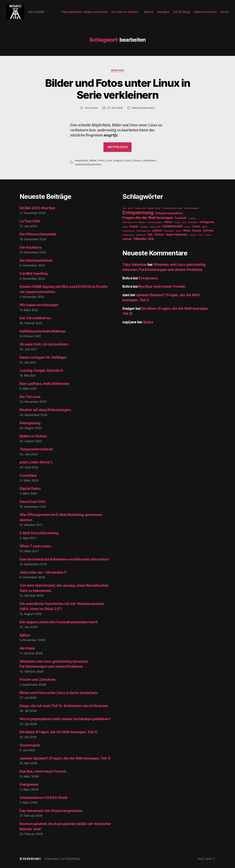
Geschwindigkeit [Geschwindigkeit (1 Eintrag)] (155, 222)
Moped (149, 12)
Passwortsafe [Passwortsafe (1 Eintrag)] (128, 231)
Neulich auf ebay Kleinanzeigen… (46, 410)
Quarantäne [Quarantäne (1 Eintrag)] (169, 231)
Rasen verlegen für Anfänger (43, 357)
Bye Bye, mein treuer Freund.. (43, 771)
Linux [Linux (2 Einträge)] (196, 226)
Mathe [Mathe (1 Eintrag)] (204, 227)
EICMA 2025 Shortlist (37, 208)
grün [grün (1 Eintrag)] (184, 222)
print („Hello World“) (36, 462)
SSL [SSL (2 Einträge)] (150, 235)
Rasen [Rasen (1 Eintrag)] (179, 231)
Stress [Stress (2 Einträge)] (159, 235)
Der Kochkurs (31, 247)
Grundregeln (30, 745)
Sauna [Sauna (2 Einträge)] (197, 230)
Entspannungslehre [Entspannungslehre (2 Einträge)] (169, 213)
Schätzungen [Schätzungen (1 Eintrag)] (128, 235)
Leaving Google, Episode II (41, 370)
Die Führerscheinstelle (38, 234)
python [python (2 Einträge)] (157, 230)
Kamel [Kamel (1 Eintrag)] (125, 227)
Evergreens (29, 784)
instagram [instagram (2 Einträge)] (207, 222)
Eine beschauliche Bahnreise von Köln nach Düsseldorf (64, 559)
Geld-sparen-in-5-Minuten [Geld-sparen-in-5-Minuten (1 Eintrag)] (134, 222)
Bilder (93, 160)
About (224, 12)
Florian (94, 108)
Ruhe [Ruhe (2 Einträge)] (187, 230)
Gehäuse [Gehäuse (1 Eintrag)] (192, 218)
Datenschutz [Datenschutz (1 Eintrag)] (140, 208)
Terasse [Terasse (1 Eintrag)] (193, 235)
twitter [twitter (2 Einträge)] (127, 239)
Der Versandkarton (35, 318)
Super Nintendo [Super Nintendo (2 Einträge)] (177, 235)
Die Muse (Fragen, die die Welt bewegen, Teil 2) (59, 732)
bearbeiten (81, 160)
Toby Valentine (135, 265)
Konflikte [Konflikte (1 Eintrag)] (144, 227)
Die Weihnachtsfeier (36, 260)
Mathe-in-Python (205, 12)
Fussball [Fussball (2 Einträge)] (180, 218)
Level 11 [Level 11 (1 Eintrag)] (187, 227)
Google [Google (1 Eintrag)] (177, 222)
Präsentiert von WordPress (62, 859)
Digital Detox (30, 489)
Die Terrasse (30, 397)
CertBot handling (34, 274)
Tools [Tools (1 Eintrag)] (201, 235)
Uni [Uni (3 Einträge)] (151, 239)
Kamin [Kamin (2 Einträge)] (134, 226)
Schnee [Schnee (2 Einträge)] (208, 230)
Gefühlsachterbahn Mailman (43, 331)
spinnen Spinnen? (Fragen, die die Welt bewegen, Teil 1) (65, 758)
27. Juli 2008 (115, 108)
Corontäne (28, 475)
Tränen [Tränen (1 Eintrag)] (208, 235)
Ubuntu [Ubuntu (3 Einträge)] (140, 239)
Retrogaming (30, 423)
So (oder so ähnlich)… (126, 12)
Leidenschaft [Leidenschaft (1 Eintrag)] (155, 227)
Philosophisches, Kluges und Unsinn (84, 12)
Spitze (25, 635)
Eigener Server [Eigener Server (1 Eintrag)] (154, 208)
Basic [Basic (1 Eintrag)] (131, 208)
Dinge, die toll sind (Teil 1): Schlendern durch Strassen (64, 706)
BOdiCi (36, 859)
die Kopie (27, 648)
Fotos (101, 160)
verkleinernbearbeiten (88, 164)
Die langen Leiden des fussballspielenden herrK (59, 622)
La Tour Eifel (30, 221)
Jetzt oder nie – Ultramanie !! (43, 572)
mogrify (118, 160)
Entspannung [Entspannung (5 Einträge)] (138, 212)
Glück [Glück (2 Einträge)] (168, 222)
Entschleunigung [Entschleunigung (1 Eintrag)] (191, 208)
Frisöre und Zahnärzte (38, 680)
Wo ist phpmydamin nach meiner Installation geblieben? (65, 719)
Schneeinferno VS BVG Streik (44, 798)
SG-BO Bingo (182, 12)
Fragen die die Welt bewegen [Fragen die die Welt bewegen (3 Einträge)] (148, 218)
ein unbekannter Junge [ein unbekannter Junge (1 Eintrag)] (172, 208)
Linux (109, 160)
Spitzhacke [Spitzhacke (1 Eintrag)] (141, 235)
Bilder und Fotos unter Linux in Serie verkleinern (118, 89)
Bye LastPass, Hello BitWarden (44, 384)
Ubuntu (137, 160)
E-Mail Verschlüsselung (39, 533)
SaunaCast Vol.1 (33, 502)
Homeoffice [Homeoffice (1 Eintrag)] (193, 222)
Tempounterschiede (36, 449)
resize (128, 160)
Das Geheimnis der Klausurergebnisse (51, 811)
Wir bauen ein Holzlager (39, 305)
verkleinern (149, 160)
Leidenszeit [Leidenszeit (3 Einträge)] (172, 226)
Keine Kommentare (143, 108)
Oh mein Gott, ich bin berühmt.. (45, 344)
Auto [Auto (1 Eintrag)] (124, 208)
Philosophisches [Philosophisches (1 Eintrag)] (144, 231)
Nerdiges (163, 12)
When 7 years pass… (36, 546)
